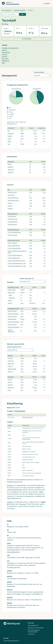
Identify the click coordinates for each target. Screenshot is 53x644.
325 (22, 390)
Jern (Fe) (10, 380)
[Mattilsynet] (12, 623)
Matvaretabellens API (33, 625)
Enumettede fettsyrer (13, 198)
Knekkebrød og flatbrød (20, 10)
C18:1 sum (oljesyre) (13, 235)
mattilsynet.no (31, 634)
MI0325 (23, 290)
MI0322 (23, 292)
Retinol (10, 295)
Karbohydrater (6, 52)
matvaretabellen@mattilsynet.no (11, 641)
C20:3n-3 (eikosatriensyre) (14, 248)
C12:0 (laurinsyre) (12, 216)
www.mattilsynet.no (13, 552)
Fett (9, 131)
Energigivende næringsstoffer (10, 48)
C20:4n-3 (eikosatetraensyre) (15, 255)
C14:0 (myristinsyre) (13, 219)
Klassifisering (5, 61)
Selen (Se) (10, 385)
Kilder (3, 63)
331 (30, 164)
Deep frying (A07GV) (28, 417)
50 (21, 141)
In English (47, 3)
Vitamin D (10, 301)
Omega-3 (10, 203)
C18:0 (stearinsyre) (12, 224)
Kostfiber (10, 136)
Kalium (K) (10, 366)
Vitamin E (10, 303)
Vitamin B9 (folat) (12, 325)
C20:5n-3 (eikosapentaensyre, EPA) (16, 261)
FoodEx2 (10, 485)
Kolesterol (10, 208)
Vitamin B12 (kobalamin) (13, 327)
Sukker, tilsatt (11, 170)
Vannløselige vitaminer (13, 308)
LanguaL (10, 502)
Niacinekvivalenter (12, 319)
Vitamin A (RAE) (12, 290)
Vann (9, 144)
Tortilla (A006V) (20, 411)
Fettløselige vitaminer (13, 287)
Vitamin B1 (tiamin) (12, 311)
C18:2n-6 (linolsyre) (12, 243)
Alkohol (9, 141)
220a (22, 131)
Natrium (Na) (11, 364)
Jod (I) (9, 390)
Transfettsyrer (11, 195)
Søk (23, 14)
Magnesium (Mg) (12, 369)
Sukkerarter (10, 167)
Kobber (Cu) (11, 388)
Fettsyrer (4, 50)
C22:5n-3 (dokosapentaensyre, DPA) (17, 263)
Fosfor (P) (10, 372)
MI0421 (23, 319)
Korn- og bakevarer (7, 10)
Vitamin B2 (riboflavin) (13, 314)
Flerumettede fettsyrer (13, 200)
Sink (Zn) (10, 382)
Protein (9, 139)
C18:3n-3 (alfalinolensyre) (14, 246)
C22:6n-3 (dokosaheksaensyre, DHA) (17, 266)
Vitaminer (5, 54)
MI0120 (22, 358)
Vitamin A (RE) (11, 292)
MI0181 (22, 133)
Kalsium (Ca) (11, 361)
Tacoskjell (30, 10)
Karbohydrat (11, 133)
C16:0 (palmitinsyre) (13, 222)
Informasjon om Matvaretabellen (36, 628)
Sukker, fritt (10, 172)
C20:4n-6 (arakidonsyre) (14, 258)
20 (21, 298)
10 (30, 195)
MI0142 (23, 144)
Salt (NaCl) (10, 358)
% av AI (43, 287)
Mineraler (4, 56)
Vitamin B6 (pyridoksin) (13, 322)
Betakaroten (12, 298)
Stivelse (10, 164)
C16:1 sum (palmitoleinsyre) (14, 232)
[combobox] (10, 14)
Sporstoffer (5, 59)
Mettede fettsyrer (12, 192)
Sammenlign (26, 39)
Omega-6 (10, 206)
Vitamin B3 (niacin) (12, 316)
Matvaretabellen (13, 4)
